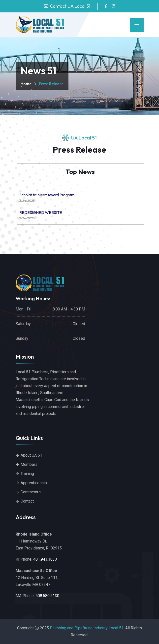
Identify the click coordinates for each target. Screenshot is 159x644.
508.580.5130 (47, 596)
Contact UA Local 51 (70, 6)
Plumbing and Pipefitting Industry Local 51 (87, 628)
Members (29, 464)
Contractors (31, 492)
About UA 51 (31, 455)
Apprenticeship (34, 483)
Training (27, 474)
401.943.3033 (45, 559)
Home (26, 84)
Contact (27, 501)
